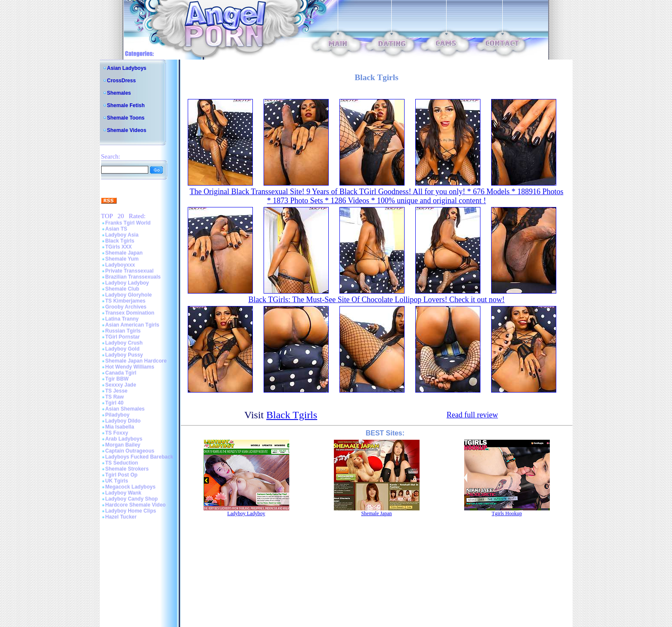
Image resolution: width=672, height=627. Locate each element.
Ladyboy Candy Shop (132, 499)
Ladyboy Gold (123, 349)
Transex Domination (130, 313)
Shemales (119, 93)
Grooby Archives (126, 307)
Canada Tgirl (121, 373)
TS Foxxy (117, 433)
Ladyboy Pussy (124, 355)
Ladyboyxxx (120, 265)
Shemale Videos (127, 130)
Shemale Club (122, 289)
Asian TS (116, 229)
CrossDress (121, 81)
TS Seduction (122, 463)
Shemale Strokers (127, 469)
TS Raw (115, 397)
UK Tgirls (117, 481)
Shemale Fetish (126, 105)
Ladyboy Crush (124, 343)
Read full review (472, 415)
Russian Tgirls (123, 331)
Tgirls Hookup (507, 513)
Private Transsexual (130, 271)
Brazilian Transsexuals (133, 277)
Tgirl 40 (115, 403)
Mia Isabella (120, 427)
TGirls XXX (119, 247)
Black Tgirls (120, 241)
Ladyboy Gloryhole (129, 295)
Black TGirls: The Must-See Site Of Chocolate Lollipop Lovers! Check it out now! (376, 300)
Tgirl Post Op (121, 475)
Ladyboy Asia (122, 235)
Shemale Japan (124, 253)
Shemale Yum (122, 259)
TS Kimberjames (126, 301)
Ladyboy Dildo (123, 421)
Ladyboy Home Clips (131, 511)
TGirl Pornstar (123, 337)
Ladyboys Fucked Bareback (139, 457)
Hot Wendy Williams (130, 367)
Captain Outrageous (130, 451)
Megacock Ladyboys (130, 487)
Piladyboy (118, 415)
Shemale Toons (126, 118)
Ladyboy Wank (123, 493)
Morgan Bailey (123, 445)
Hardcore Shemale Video (136, 505)
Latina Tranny (122, 319)
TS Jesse (117, 391)
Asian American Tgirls (132, 325)
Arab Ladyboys (124, 439)
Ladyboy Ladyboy (127, 283)
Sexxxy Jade (121, 385)
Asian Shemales (125, 409)
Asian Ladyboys (127, 68)
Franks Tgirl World (128, 223)
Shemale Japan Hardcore (136, 361)
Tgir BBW (117, 379)
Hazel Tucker (121, 517)
